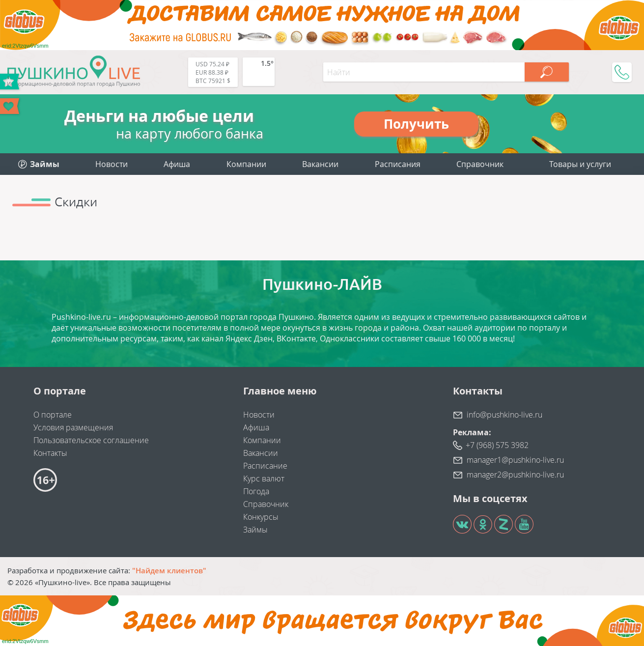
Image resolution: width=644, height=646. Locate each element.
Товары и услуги (580, 164)
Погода (256, 491)
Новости (112, 164)
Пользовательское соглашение (91, 440)
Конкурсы (261, 517)
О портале (53, 415)
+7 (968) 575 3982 (497, 445)
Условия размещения (73, 427)
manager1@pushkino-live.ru (515, 460)
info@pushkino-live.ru (504, 415)
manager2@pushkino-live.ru (515, 475)
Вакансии (320, 164)
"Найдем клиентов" (169, 570)
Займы (255, 530)
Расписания (398, 164)
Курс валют (264, 478)
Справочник (480, 164)
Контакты (50, 453)
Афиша (177, 164)
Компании (246, 164)
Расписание (265, 466)
